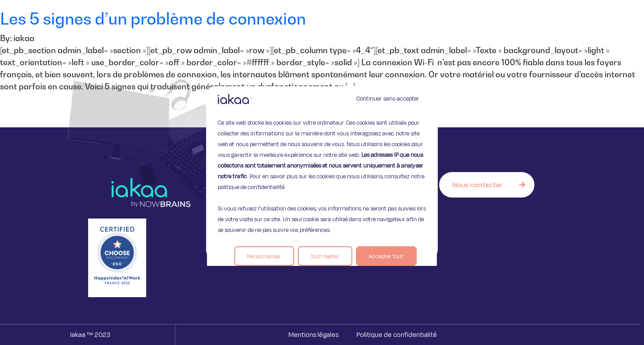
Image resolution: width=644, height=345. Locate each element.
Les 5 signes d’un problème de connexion (153, 19)
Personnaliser (264, 256)
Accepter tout (386, 256)
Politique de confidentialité (397, 334)
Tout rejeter (325, 256)
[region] (322, 172)
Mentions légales (314, 334)
